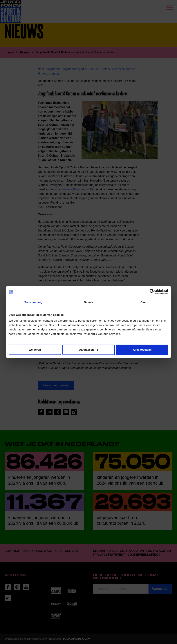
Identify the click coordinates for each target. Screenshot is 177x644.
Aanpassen (89, 350)
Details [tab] (88, 302)
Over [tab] (144, 302)
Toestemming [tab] (33, 302)
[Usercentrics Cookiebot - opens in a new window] (152, 292)
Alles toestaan (142, 350)
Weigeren (35, 350)
